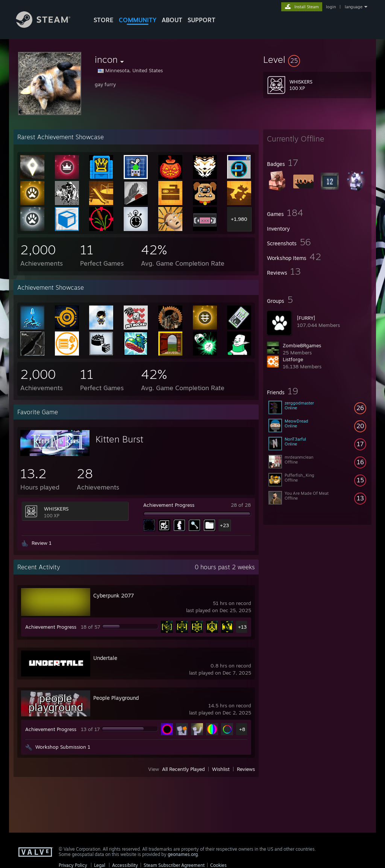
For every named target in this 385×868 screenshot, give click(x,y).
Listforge (293, 359)
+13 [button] (242, 627)
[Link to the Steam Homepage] (49, 26)
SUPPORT (202, 20)
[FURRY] (306, 318)
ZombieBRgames (302, 345)
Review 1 (42, 543)
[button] (317, 59)
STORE (104, 20)
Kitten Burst (119, 439)
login (331, 7)
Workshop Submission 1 (63, 747)
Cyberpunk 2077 (114, 595)
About (172, 20)
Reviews (246, 769)
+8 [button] (242, 729)
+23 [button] (224, 525)
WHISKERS (56, 509)
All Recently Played (183, 769)
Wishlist (221, 769)
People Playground (116, 698)
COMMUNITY (138, 20)
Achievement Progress (169, 505)
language (354, 7)
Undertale (105, 658)
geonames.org (183, 854)
